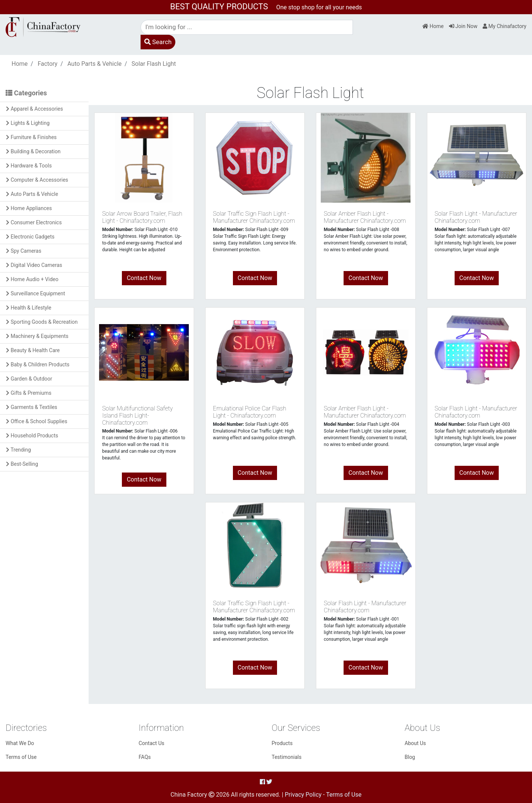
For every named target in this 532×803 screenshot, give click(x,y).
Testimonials (287, 757)
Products (282, 743)
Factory (48, 64)
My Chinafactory (505, 26)
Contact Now (144, 278)
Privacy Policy (303, 795)
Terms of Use (21, 757)
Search (158, 42)
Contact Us (152, 743)
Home (433, 26)
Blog (410, 757)
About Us (415, 743)
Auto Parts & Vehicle (94, 64)
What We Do (20, 743)
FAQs (145, 757)
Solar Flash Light (154, 64)
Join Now (463, 26)
